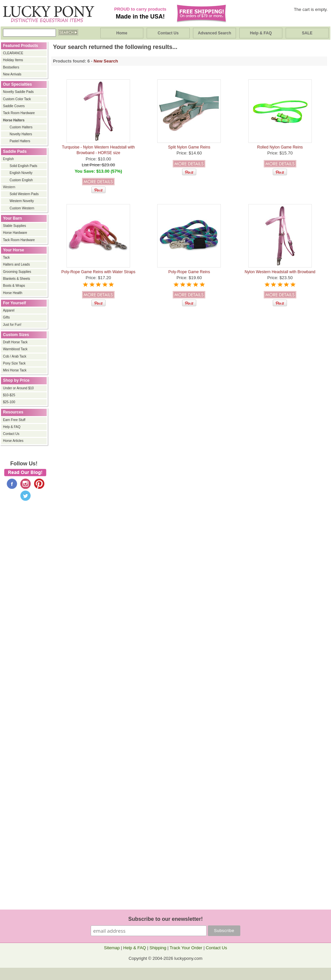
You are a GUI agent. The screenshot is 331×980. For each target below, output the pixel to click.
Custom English (21, 180)
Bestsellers (11, 67)
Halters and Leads (16, 264)
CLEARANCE (13, 53)
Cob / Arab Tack (15, 356)
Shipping (158, 948)
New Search (106, 61)
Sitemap (112, 948)
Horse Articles (13, 441)
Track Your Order (186, 948)
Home (122, 33)
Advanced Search (215, 33)
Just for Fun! (12, 325)
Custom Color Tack (17, 99)
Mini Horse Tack (15, 370)
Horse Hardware (15, 233)
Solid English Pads (23, 166)
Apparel (9, 310)
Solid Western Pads (24, 194)
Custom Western (22, 208)
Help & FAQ (261, 33)
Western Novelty (22, 201)
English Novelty (21, 173)
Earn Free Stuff (14, 420)
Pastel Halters (20, 141)
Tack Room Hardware (19, 113)
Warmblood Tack (15, 349)
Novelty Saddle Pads (18, 92)
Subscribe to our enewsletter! (166, 919)
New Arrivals (12, 74)
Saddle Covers (14, 106)
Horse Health (13, 293)
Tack (6, 257)
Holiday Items (13, 60)
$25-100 (9, 402)
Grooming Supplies (17, 272)
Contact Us (168, 33)
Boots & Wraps (14, 286)
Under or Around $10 (18, 388)
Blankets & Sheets (17, 279)
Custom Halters (21, 127)
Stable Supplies (15, 226)
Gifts (6, 317)
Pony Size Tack (14, 363)
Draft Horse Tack (15, 342)
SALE (307, 33)
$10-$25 (9, 395)
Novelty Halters (21, 134)
